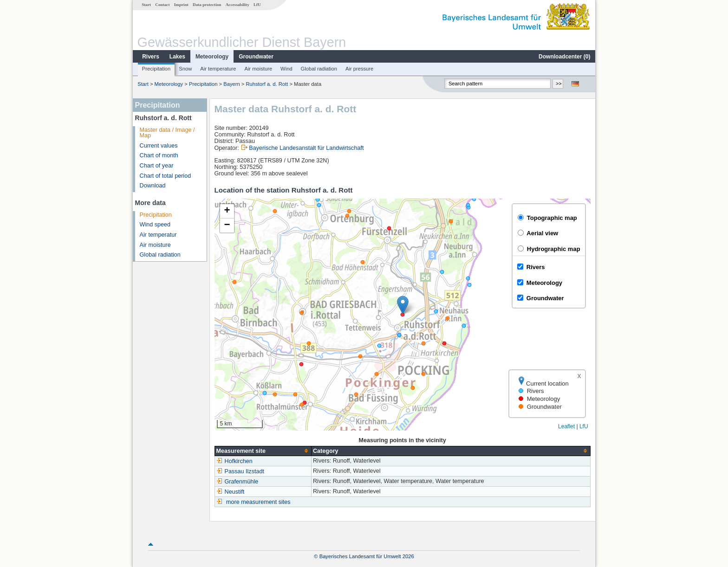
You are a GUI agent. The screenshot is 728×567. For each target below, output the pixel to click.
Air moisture (258, 69)
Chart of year (157, 166)
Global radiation (319, 69)
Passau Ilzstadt (240, 471)
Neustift (231, 492)
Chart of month (159, 155)
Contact (162, 5)
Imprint (181, 5)
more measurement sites (258, 502)
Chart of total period (166, 176)
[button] (403, 305)
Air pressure (359, 69)
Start (146, 5)
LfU (257, 5)
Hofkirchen (234, 461)
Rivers (151, 57)
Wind (286, 69)
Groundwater (256, 57)
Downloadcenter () (564, 57)
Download (153, 186)
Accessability (237, 5)
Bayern (231, 84)
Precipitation (156, 69)
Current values (159, 146)
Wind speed (155, 225)
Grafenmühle (237, 482)
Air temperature (218, 69)
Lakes (177, 57)
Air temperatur (158, 235)
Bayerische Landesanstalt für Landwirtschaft (306, 148)
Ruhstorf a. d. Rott (267, 84)
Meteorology (212, 57)
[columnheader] (263, 451)
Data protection (207, 5)
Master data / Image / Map (167, 133)
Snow (185, 69)
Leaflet (566, 426)
